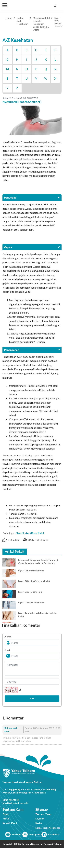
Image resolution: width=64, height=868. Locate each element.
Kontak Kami (10, 823)
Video (6, 819)
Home (9, 18)
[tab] (32, 197)
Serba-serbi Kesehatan (48, 828)
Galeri (6, 814)
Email (8, 650)
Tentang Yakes (43, 814)
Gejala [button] (32, 247)
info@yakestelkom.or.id (15, 803)
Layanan (40, 819)
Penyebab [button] (32, 197)
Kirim (32, 699)
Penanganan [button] (32, 350)
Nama (8, 637)
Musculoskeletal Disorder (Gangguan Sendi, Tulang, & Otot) (41, 24)
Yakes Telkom (22, 6)
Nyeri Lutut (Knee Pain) (30, 533)
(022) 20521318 (11, 800)
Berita (39, 823)
